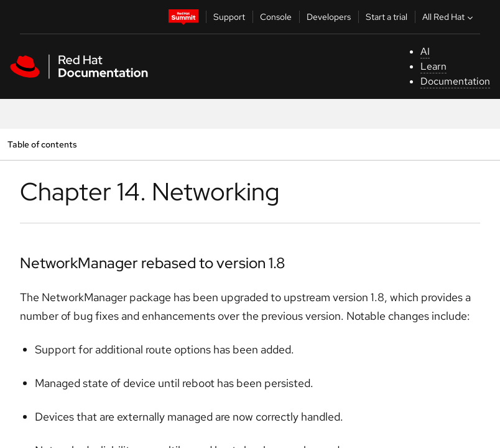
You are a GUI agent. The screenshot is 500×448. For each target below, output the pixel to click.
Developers (329, 17)
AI (425, 51)
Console (276, 17)
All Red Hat (449, 17)
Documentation (455, 81)
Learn (433, 66)
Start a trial (387, 17)
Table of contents (42, 144)
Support (229, 17)
